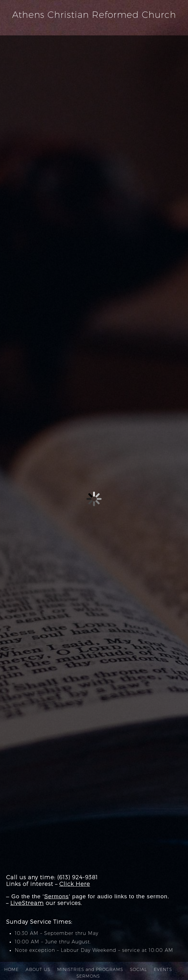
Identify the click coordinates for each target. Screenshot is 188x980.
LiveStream (27, 903)
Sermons (57, 896)
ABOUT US (38, 969)
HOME (11, 969)
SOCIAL (138, 969)
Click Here (75, 884)
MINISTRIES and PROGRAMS (90, 969)
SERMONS (88, 976)
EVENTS (163, 969)
